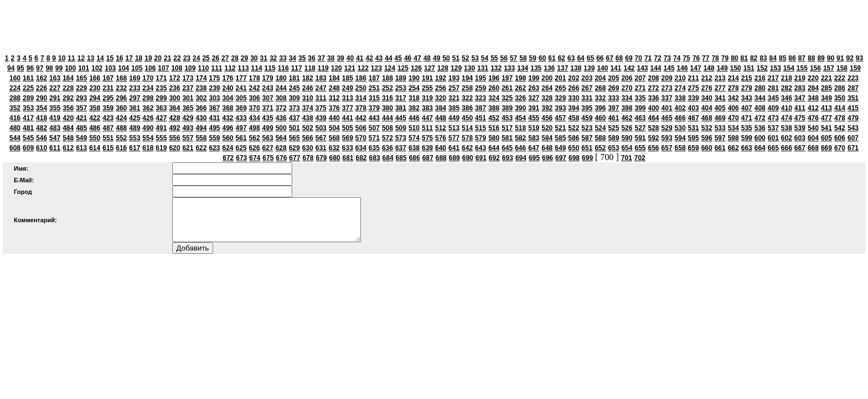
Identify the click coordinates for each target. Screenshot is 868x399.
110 (203, 68)
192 (441, 78)
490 (148, 128)
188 (387, 78)
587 (587, 138)
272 (654, 88)
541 (826, 128)
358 (95, 108)
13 (91, 58)
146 (683, 68)
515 (480, 128)
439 (321, 118)
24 (196, 58)
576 (441, 138)
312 (334, 98)
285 (826, 88)
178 (255, 78)
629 (294, 148)
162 (42, 78)
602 (787, 138)
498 (255, 128)
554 (148, 138)
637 (401, 148)
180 (281, 78)
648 (547, 148)
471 (747, 118)
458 (573, 118)
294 (95, 98)
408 (760, 108)
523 (587, 128)
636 (387, 148)
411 (800, 108)
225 (28, 88)
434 (255, 118)
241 (241, 88)
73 (667, 58)
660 (707, 148)
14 (100, 58)
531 (694, 128)
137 (562, 68)
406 (733, 108)
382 (414, 108)
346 (787, 98)
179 (268, 78)
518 (520, 128)
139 (589, 68)
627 (268, 148)
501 (294, 128)
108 (177, 68)
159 (855, 68)
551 (108, 138)
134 (523, 68)
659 (694, 148)
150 (736, 68)
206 (627, 78)
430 (201, 118)
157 (829, 68)
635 (374, 148)
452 (494, 118)
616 (121, 148)
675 (268, 158)
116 (283, 68)
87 (802, 58)
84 (773, 58)
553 (135, 138)
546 (42, 138)
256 (441, 88)
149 (722, 68)
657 (667, 148)
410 (787, 108)
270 (627, 88)
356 (68, 108)
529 (667, 128)
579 (480, 138)
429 (188, 118)
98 (49, 68)
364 (174, 108)
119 (323, 68)
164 (68, 78)
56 (504, 58)
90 (831, 58)
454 (520, 118)
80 (734, 58)
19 (148, 58)
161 (28, 78)
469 (720, 118)
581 (507, 138)
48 (427, 58)
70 (639, 58)
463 (640, 118)
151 (749, 68)
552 (121, 138)
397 (613, 108)
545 (28, 138)
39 (340, 58)
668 (813, 148)
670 (840, 148)
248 (334, 88)
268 (600, 88)
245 (294, 88)
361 (135, 108)
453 (507, 118)
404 (707, 108)
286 (840, 88)
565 (294, 138)
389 (507, 108)
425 (135, 118)
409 (773, 108)
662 (733, 148)
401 (667, 108)
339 (694, 98)
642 (467, 148)
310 (308, 98)
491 (161, 128)
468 (707, 118)
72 (657, 58)
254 (414, 88)
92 (849, 58)
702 (640, 158)
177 (241, 78)
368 (228, 108)
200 (547, 78)
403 (694, 108)
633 (348, 148)
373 (294, 108)
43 (379, 58)
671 (853, 148)
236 (174, 88)
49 (436, 58)
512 (441, 128)
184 (334, 78)
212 (707, 78)
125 (403, 68)
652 (600, 148)
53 (475, 58)
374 (308, 108)
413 (826, 108)
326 (520, 98)
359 (108, 108)
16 (119, 58)
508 (387, 128)
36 (311, 58)
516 (494, 128)
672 (228, 158)
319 (427, 98)
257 (454, 88)
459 (587, 118)
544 (15, 138)
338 (680, 98)
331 (587, 98)
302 (201, 98)
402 (680, 108)
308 (281, 98)
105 (137, 68)
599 (747, 138)
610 (42, 148)
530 (680, 128)
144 (656, 68)
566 (308, 138)
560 (228, 138)
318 (414, 98)
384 (441, 108)
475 (800, 118)
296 (121, 98)
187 (374, 78)
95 (20, 68)
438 (308, 118)
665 (773, 148)
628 (281, 148)
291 (55, 98)
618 (148, 148)
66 (600, 58)
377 (348, 108)
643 (480, 148)
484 (68, 128)
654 (627, 148)
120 (337, 68)
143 (642, 68)
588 (600, 138)
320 (441, 98)
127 (430, 68)
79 (725, 58)
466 (680, 118)
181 (294, 78)
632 (334, 148)
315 (374, 98)
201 (560, 78)
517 (507, 128)
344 (760, 98)
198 (520, 78)
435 (268, 118)
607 (853, 138)
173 (188, 78)
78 (715, 58)
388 (494, 108)
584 (547, 138)
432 (228, 118)
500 (281, 128)
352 (15, 108)
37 (321, 58)
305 (241, 98)
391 (534, 108)
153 (776, 68)
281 (773, 88)
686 (415, 158)
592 (654, 138)
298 (148, 98)
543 (853, 128)
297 (135, 98)
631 (321, 148)
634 (361, 148)
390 (520, 108)
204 (600, 78)
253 (401, 88)
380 (387, 108)
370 (255, 108)
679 (321, 158)
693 (508, 158)
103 (110, 68)
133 (509, 68)
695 (534, 158)
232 (121, 88)
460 (600, 118)
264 (547, 88)
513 (454, 128)
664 (760, 148)
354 (42, 108)
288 (15, 98)
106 (150, 68)
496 (228, 128)
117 (297, 68)
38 (331, 58)
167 (108, 78)
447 (427, 118)
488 (121, 128)
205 (613, 78)
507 (374, 128)
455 (534, 118)
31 (264, 58)
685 (401, 158)
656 (654, 148)
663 (747, 148)
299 (161, 98)
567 (321, 138)
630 (308, 148)
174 (201, 78)
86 (792, 58)
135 (536, 68)
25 (206, 58)
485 (81, 128)
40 (350, 58)
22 (177, 58)
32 (273, 58)
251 (374, 88)
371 (268, 108)
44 (388, 58)
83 (763, 58)
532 (707, 128)
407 (747, 108)
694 (521, 158)
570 (361, 138)
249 (348, 88)
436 (281, 118)
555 (161, 138)
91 (840, 58)
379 (374, 108)
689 (454, 158)
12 (81, 58)
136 (549, 68)
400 (654, 108)
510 (414, 128)
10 (62, 58)
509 (401, 128)
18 (139, 58)
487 (108, 128)
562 (255, 138)
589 (613, 138)
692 (494, 158)
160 (15, 78)
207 (640, 78)
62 (562, 58)
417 (28, 118)
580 (494, 138)
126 (416, 68)
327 (534, 98)
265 (560, 88)
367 (214, 108)
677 (294, 158)
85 (782, 58)
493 (188, 128)
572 (387, 138)
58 (523, 58)
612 (68, 148)
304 (228, 98)
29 (244, 58)
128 (443, 68)
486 (95, 128)
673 (241, 158)
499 (268, 128)
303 (214, 98)
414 (840, 108)
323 (480, 98)
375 (321, 108)
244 (281, 88)
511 (427, 128)
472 (760, 118)
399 (640, 108)
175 (214, 78)
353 (28, 108)
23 (187, 58)
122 (363, 68)
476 (813, 118)
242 (255, 88)
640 (441, 148)
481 (28, 128)
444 (387, 118)
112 (230, 68)
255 (427, 88)
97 (40, 68)
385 (454, 108)
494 (201, 128)
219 (800, 78)
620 (174, 148)
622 (201, 148)
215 (747, 78)
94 (11, 68)
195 (480, 78)
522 (573, 128)
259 (480, 88)
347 (800, 98)
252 (387, 88)
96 (30, 68)
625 (241, 148)
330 (573, 98)
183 (321, 78)
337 (667, 98)
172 (174, 78)
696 (547, 158)
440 (334, 118)
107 (163, 68)
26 (216, 58)
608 (15, 148)
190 (414, 78)
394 (573, 108)
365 (188, 108)
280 (760, 88)
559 (214, 138)
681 (348, 158)
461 (613, 118)
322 (467, 98)
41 (360, 58)
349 (826, 98)
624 (228, 148)
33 (283, 58)
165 (81, 78)
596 (707, 138)
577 (454, 138)
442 (361, 118)
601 (773, 138)
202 (573, 78)
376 (334, 108)
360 (121, 108)
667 (800, 148)
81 (744, 58)
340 (707, 98)
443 (374, 118)
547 (55, 138)
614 (95, 148)
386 (467, 108)
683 (375, 158)
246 (308, 88)
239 (214, 88)
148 (709, 68)
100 (70, 68)
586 (573, 138)
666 (787, 148)
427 (161, 118)
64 (580, 58)
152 (762, 68)
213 (720, 78)
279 (747, 88)
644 (494, 148)
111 (216, 68)
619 (161, 148)
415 (853, 108)
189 (401, 78)
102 (97, 68)
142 (629, 68)
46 (408, 58)
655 (640, 148)
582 (520, 138)
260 (494, 88)
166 (95, 78)
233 (135, 88)
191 (427, 78)
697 (561, 158)
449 (454, 118)
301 (188, 98)
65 (590, 58)
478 (840, 118)
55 (494, 58)
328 (547, 98)
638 (414, 148)
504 (334, 128)
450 (467, 118)
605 (826, 138)
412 (813, 108)
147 (696, 68)
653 (613, 148)
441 (348, 118)
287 (853, 88)
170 (148, 78)
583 (534, 138)
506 (361, 128)
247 (321, 88)
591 (640, 138)
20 (158, 58)
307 (268, 98)
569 (348, 138)
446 (414, 118)
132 (496, 68)
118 (310, 68)
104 (123, 68)
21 (167, 58)
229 (81, 88)
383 (427, 108)
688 (441, 158)
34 (293, 58)
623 (214, 148)
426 (148, 118)
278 (733, 88)
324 (494, 98)
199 (534, 78)
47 (417, 58)
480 (15, 128)
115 (270, 68)
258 (467, 88)
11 (71, 58)
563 (268, 138)
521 (560, 128)
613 (81, 148)
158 (842, 68)
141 (616, 68)
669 (826, 148)
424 (121, 118)
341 (720, 98)
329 (560, 98)
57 (513, 58)
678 (308, 158)
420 (68, 118)
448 (441, 118)
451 (480, 118)
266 (573, 88)
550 (95, 138)
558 (201, 138)
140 (602, 68)
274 (680, 88)
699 (587, 158)
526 (627, 128)
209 (667, 78)
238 (201, 88)
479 (853, 118)
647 (534, 148)
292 (68, 98)
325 (507, 98)
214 (733, 78)
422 (95, 118)
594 (680, 138)
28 (234, 58)
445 (401, 118)
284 (813, 88)
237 (188, 88)
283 (800, 88)
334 (627, 98)
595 (694, 138)
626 (255, 148)
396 (600, 108)
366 (201, 108)
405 (720, 108)
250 (361, 88)
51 (456, 58)
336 (654, 98)
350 (840, 98)
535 (747, 128)
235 (161, 88)
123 (376, 68)
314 (361, 98)
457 (560, 118)
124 (390, 68)
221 (826, 78)
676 (281, 158)
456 (547, 118)
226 (42, 88)
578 (467, 138)
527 (640, 128)
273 (667, 88)
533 (720, 128)
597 (720, 138)
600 (760, 138)
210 (680, 78)
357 (81, 108)
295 (108, 98)
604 (813, 138)
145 (669, 68)
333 (613, 98)
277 (720, 88)
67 (609, 58)
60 (542, 58)
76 (696, 58)
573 (401, 138)
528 (654, 128)
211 (694, 78)
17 (129, 58)
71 (648, 58)
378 (361, 108)
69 (629, 58)
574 (414, 138)
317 (401, 98)
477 (826, 118)
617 (135, 148)
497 (241, 128)
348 (813, 98)
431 (214, 118)
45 (398, 58)
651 (587, 148)
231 (108, 88)
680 (334, 158)
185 (348, 78)
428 (174, 118)
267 (587, 88)
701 (627, 158)
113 (244, 68)
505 (348, 128)
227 (55, 88)
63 (571, 58)
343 (747, 98)
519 (534, 128)
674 (255, 158)
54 (485, 58)
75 (686, 58)
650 (573, 148)
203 (587, 78)
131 (483, 68)
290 (42, 98)
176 (228, 78)
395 (587, 108)
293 (81, 98)
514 (467, 128)
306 (255, 98)
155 (802, 68)
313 (348, 98)
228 (68, 88)
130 (469, 68)
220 (813, 78)
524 (600, 128)
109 (190, 68)
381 (401, 108)
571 (374, 138)
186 (361, 78)
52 (465, 58)
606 (840, 138)
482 (42, 128)
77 (706, 58)
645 (507, 148)
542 (840, 128)
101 (84, 68)
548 (68, 138)
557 (188, 138)
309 (294, 98)
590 (627, 138)
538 (787, 128)
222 (840, 78)
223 (853, 78)
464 (654, 118)
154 (789, 68)
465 (667, 118)
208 (654, 78)
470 (733, 118)
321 (454, 98)
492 (174, 128)
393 (560, 108)
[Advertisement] (434, 28)
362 (148, 108)
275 (694, 88)
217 (773, 78)
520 (547, 128)
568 (334, 138)
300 (174, 98)
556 (174, 138)
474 (787, 118)
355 (55, 108)
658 (680, 148)
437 (294, 118)
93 (859, 58)
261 (507, 88)
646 (520, 148)
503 (321, 128)
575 (427, 138)
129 (456, 68)
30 (254, 58)
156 (815, 68)
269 (613, 88)
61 (552, 58)
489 (135, 128)
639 (427, 148)
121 (350, 68)
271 (640, 88)
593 (667, 138)
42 (370, 58)
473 (773, 118)
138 (576, 68)
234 (148, 88)
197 (507, 78)
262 (520, 88)
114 (257, 68)
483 (55, 128)
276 (707, 88)
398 (627, 108)
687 (428, 158)
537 (773, 128)
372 (281, 108)
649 (560, 148)
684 (388, 158)
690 (468, 158)
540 (813, 128)
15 (110, 58)
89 (821, 58)
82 (754, 58)
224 (15, 88)
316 (387, 98)
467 (694, 118)
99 (59, 68)
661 (720, 148)
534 (733, 128)
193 (454, 78)
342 (733, 98)
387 (480, 108)
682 (361, 158)
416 (15, 118)
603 (800, 138)
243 (268, 88)
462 (627, 118)
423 (108, 118)
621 (188, 148)
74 (677, 58)
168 (121, 78)
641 (454, 148)
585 (560, 138)
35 (302, 58)
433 (241, 118)
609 (28, 148)
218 (787, 78)
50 (446, 58)
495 (214, 128)
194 (467, 78)
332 (600, 98)
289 (28, 98)
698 (574, 158)
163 (55, 78)
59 (533, 58)
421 (81, 118)
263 (534, 88)
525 (613, 128)
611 (55, 148)
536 (760, 128)
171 (161, 78)
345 (773, 98)
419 (55, 118)
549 (81, 138)
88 (811, 58)
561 (241, 138)
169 (135, 78)
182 (308, 78)
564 (281, 138)
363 (161, 108)
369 (241, 108)
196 (494, 78)
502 (308, 128)
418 (42, 118)
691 (481, 158)
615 (108, 148)
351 (853, 98)
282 (787, 88)
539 (800, 128)
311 (321, 98)
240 (228, 88)
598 (733, 138)
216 (760, 78)
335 (640, 98)
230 (95, 88)
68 (619, 58)
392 (547, 108)
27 (225, 58)
